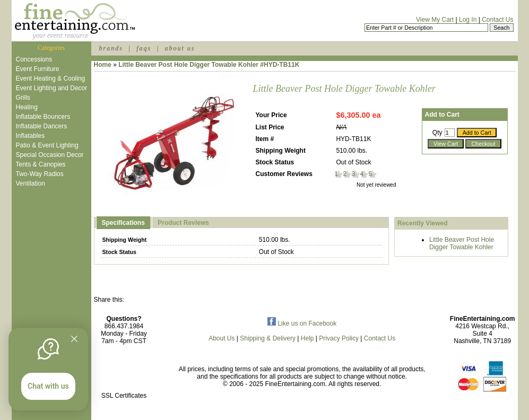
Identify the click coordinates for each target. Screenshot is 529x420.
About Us (222, 338)
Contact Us (497, 20)
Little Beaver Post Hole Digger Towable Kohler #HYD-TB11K (209, 65)
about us (180, 48)
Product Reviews (183, 223)
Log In (468, 20)
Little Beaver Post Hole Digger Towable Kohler (462, 243)
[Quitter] (74, 339)
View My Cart (435, 20)
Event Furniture (38, 69)
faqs (144, 48)
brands (111, 48)
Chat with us (48, 386)
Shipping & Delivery (268, 338)
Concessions (34, 59)
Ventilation (31, 183)
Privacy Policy (339, 338)
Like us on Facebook (302, 323)
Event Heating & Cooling (51, 78)
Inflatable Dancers (42, 126)
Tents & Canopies (41, 164)
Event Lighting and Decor (52, 88)
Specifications (123, 223)
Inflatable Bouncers (43, 117)
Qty (437, 133)
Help (307, 338)
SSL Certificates (124, 396)
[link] (124, 373)
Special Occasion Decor (50, 155)
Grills (23, 98)
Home (103, 65)
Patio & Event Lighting (47, 145)
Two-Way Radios (40, 174)
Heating (27, 107)
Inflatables (31, 136)
